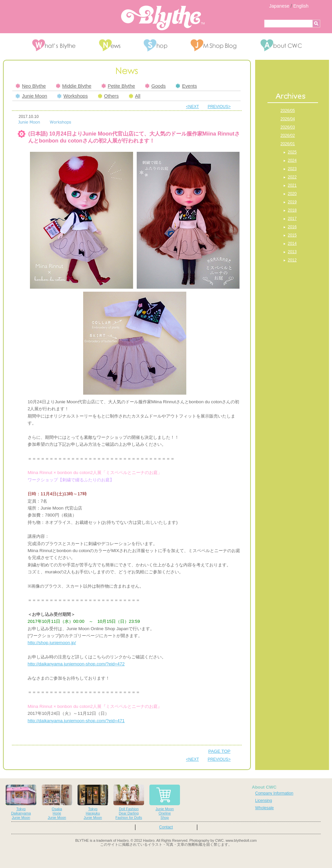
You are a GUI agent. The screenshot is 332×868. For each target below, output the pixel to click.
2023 (292, 169)
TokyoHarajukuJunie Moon (93, 802)
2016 (292, 227)
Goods (155, 86)
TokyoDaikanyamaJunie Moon (21, 802)
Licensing (264, 801)
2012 (292, 260)
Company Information (274, 793)
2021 (292, 185)
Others (108, 96)
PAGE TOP (219, 751)
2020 (292, 194)
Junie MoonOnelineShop (165, 802)
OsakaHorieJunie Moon (57, 802)
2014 (292, 243)
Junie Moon (31, 96)
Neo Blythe (31, 86)
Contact (166, 827)
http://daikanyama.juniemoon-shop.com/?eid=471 (76, 721)
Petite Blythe (118, 86)
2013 (292, 252)
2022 (292, 177)
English (301, 6)
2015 (292, 235)
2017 (292, 219)
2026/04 (288, 119)
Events (186, 86)
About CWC (264, 787)
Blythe (163, 18)
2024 (292, 160)
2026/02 (288, 136)
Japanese (279, 6)
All (135, 96)
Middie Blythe (74, 86)
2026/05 (288, 111)
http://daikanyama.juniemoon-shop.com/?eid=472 (76, 664)
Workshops (73, 96)
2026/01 (288, 144)
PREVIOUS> (219, 107)
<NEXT (192, 107)
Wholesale (264, 808)
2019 (292, 202)
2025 (292, 152)
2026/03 (288, 127)
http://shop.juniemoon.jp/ (52, 643)
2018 (292, 210)
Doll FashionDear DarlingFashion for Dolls (129, 802)
